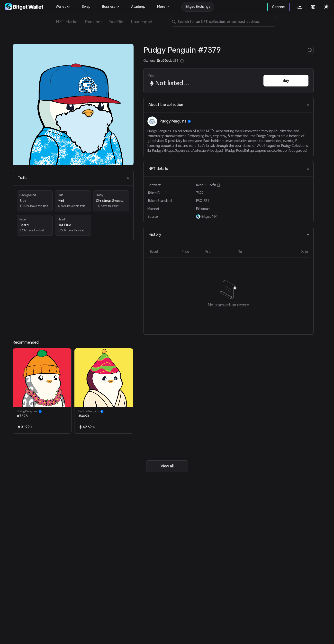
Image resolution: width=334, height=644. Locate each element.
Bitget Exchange (198, 7)
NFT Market (67, 22)
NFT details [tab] (229, 169)
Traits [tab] (74, 178)
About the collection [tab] (229, 105)
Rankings (94, 22)
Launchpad (142, 22)
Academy (138, 7)
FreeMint (117, 22)
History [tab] (229, 234)
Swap (86, 7)
